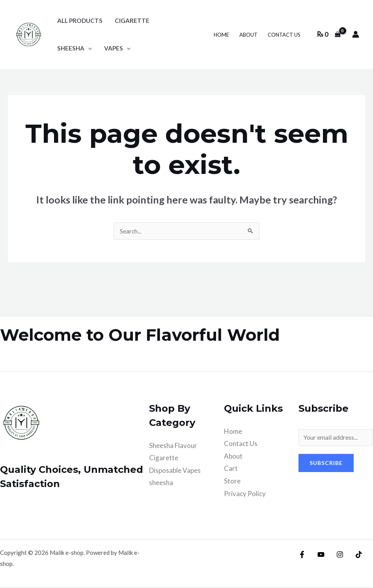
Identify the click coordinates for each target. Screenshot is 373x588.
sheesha (75, 48)
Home (221, 35)
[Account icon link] (356, 34)
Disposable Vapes (175, 471)
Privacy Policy (245, 495)
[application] (88, 48)
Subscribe (326, 466)
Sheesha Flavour (173, 447)
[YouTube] (319, 556)
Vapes (117, 48)
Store (232, 482)
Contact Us (284, 35)
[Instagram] (336, 556)
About (248, 35)
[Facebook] (302, 556)
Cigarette (164, 459)
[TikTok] (353, 556)
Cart (231, 469)
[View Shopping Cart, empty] (329, 34)
